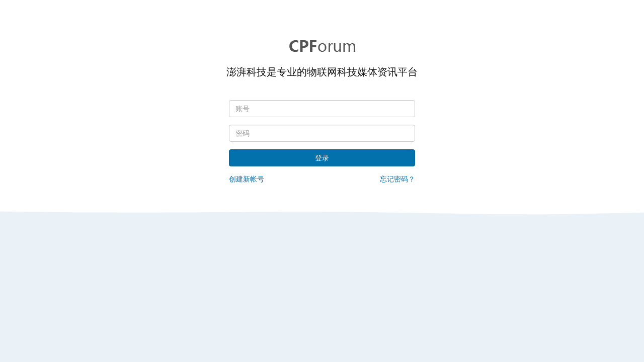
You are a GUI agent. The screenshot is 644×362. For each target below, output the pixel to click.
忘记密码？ (397, 179)
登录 (322, 158)
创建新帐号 (247, 179)
